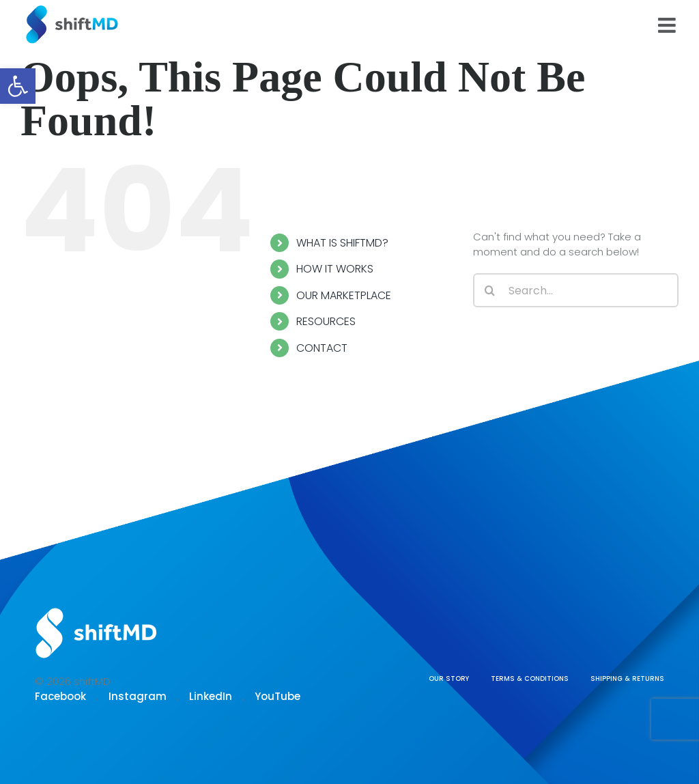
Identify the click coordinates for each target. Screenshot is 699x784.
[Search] (490, 290)
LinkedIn (211, 696)
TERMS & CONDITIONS (530, 678)
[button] (18, 86)
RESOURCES (326, 321)
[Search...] (576, 290)
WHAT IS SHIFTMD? (342, 243)
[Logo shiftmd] (96, 609)
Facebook (60, 696)
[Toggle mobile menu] (668, 25)
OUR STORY (449, 678)
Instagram (138, 696)
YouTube (277, 696)
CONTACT (322, 348)
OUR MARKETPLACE (344, 295)
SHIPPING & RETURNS (627, 678)
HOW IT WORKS (335, 269)
